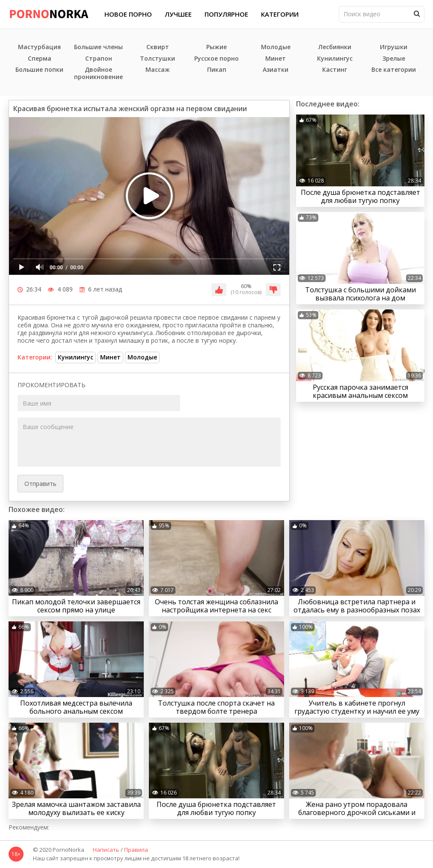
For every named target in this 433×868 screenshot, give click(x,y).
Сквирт (158, 47)
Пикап (217, 70)
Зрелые (394, 59)
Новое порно (128, 14)
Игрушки (394, 47)
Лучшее (178, 14)
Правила (136, 850)
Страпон (99, 59)
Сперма (40, 59)
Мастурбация (39, 47)
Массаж (158, 70)
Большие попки (39, 70)
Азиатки (276, 70)
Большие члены (98, 47)
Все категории (394, 70)
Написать (106, 850)
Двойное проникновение (98, 74)
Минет (276, 59)
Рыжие (216, 47)
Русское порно (216, 59)
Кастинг (335, 70)
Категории (280, 14)
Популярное (226, 14)
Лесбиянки (335, 47)
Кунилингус (335, 59)
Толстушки (157, 59)
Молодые (276, 47)
